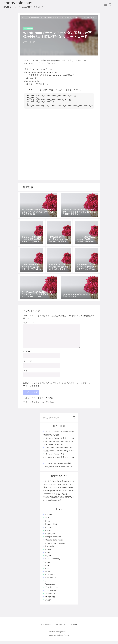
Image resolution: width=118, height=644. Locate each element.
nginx (48, 565)
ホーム (24, 19)
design (49, 533)
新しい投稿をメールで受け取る (40, 405)
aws (47, 521)
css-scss (49, 530)
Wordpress (34, 19)
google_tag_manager (55, 546)
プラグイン (50, 597)
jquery (48, 552)
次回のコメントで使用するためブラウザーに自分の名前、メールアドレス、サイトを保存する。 (58, 387)
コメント (29, 326)
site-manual (51, 581)
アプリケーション (53, 590)
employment (51, 537)
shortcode (50, 578)
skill (47, 584)
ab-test (49, 518)
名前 (27, 355)
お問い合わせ (61, 627)
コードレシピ (51, 593)
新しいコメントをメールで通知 (40, 401)
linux (48, 555)
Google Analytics (53, 540)
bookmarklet (51, 527)
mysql (48, 559)
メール (28, 364)
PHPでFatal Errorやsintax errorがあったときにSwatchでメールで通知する (59, 487)
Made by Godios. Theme (59, 638)
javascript (50, 549)
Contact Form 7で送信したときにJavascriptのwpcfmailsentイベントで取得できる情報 (59, 444)
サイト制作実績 (46, 627)
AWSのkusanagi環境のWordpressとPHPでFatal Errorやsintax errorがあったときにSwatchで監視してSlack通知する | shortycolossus (59, 497)
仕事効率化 (50, 600)
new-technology (53, 562)
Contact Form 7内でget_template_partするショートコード (59, 460)
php (47, 568)
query (48, 571)
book (48, 524)
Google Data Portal (54, 543)
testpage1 (74, 627)
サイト (26, 374)
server (48, 574)
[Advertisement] (59, 131)
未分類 (48, 603)
